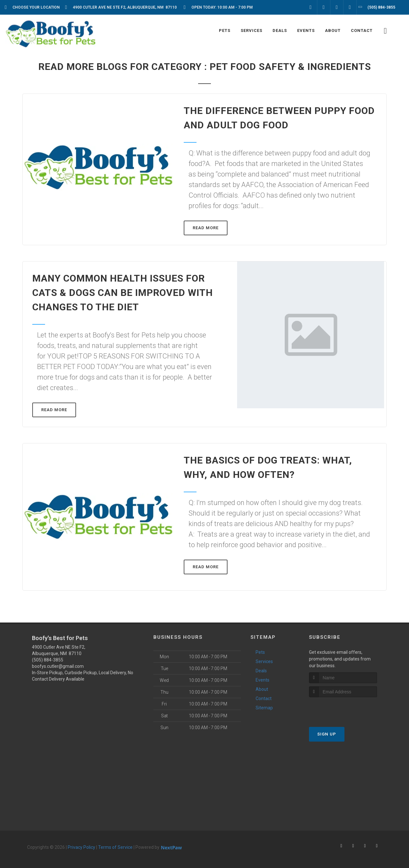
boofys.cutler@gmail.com (58, 666)
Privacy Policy (81, 847)
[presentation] (343, 709)
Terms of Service (115, 847)
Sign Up (327, 734)
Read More (206, 228)
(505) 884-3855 (48, 660)
